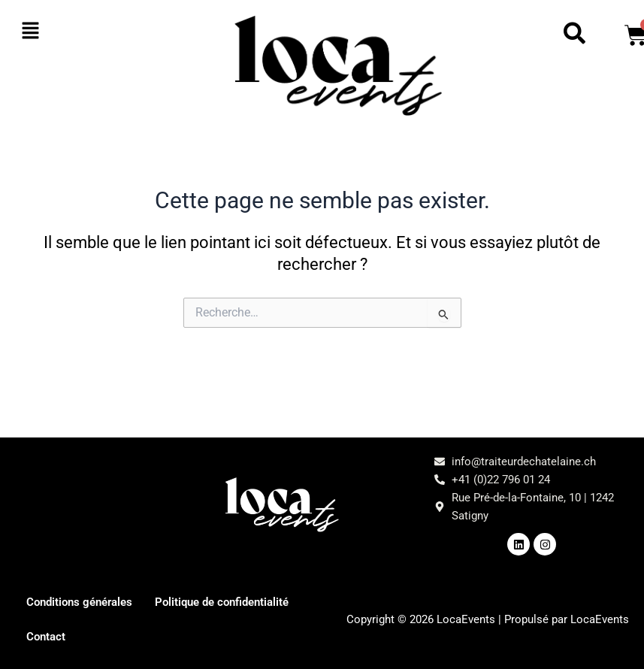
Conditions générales (83, 602)
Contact (214, 636)
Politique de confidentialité (98, 636)
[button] (67, 32)
